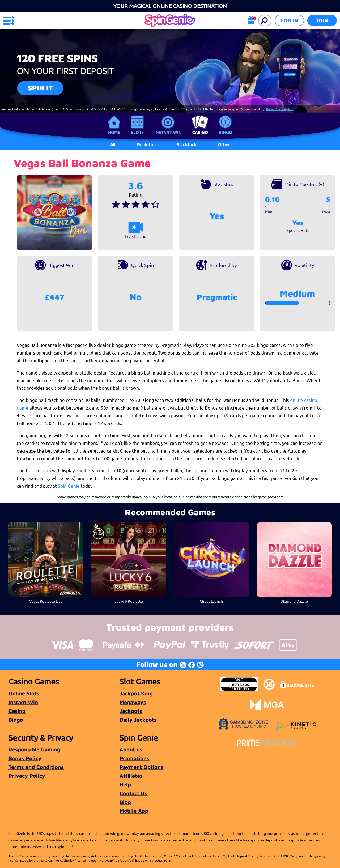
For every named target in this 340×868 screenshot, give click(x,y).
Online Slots (24, 693)
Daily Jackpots (138, 720)
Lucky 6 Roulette (129, 601)
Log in (289, 20)
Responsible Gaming (34, 749)
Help (125, 784)
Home (114, 132)
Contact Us (133, 793)
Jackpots (131, 711)
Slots (137, 132)
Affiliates (131, 776)
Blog (125, 802)
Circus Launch (211, 601)
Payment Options (141, 767)
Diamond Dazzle (294, 601)
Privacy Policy (27, 776)
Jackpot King (136, 693)
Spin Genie (69, 486)
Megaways (133, 702)
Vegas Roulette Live (46, 601)
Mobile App (134, 811)
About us (131, 749)
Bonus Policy (25, 758)
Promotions (134, 758)
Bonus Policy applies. (280, 109)
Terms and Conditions (36, 767)
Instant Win (168, 132)
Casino (200, 132)
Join (322, 20)
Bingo (225, 132)
